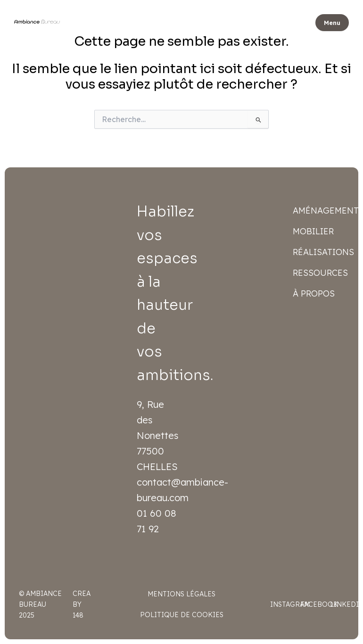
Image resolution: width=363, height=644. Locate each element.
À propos (314, 293)
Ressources (320, 273)
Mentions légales (181, 594)
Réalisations (321, 252)
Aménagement (321, 211)
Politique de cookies (182, 615)
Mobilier (313, 231)
